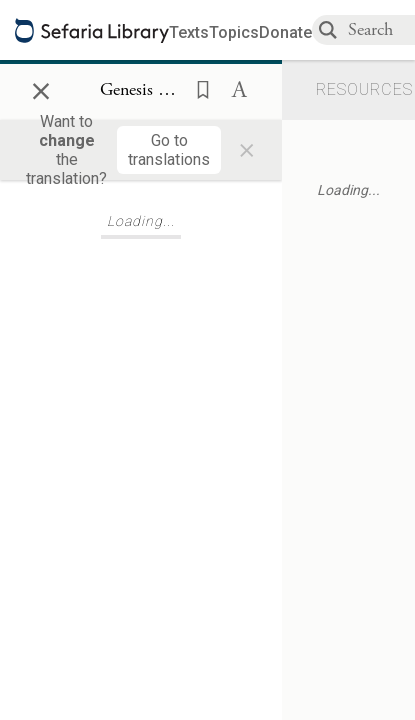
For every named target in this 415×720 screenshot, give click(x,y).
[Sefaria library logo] (92, 30)
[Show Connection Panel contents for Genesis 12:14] (141, 91)
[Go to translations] (169, 150)
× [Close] (41, 88)
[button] (197, 88)
